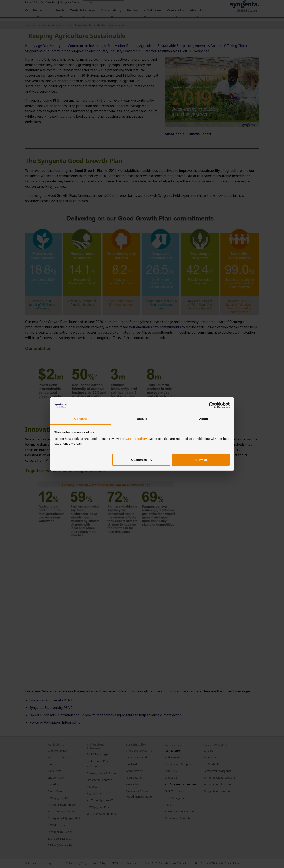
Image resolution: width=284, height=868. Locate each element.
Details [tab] (142, 419)
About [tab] (204, 419)
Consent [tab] (80, 419)
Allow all (201, 460)
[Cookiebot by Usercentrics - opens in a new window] (212, 405)
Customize (141, 460)
